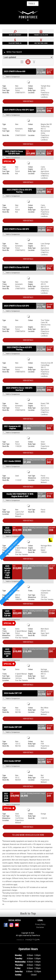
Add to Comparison (13, 77)
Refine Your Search (13, 52)
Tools (31, 4)
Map (18, 4)
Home (6, 4)
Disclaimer (40, 927)
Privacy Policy (40, 924)
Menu (49, 3)
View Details (28, 101)
